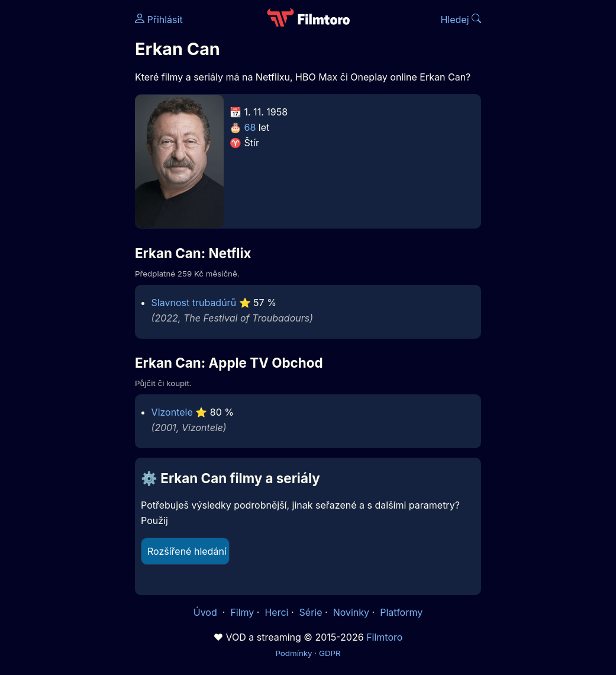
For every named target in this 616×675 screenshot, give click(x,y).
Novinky (351, 612)
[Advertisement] (64, 182)
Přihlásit (159, 20)
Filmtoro (384, 637)
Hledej (461, 20)
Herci (276, 612)
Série (311, 612)
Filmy (242, 612)
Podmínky (294, 653)
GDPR (330, 653)
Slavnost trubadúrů (194, 303)
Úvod (207, 612)
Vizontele (172, 412)
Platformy (401, 612)
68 (250, 127)
